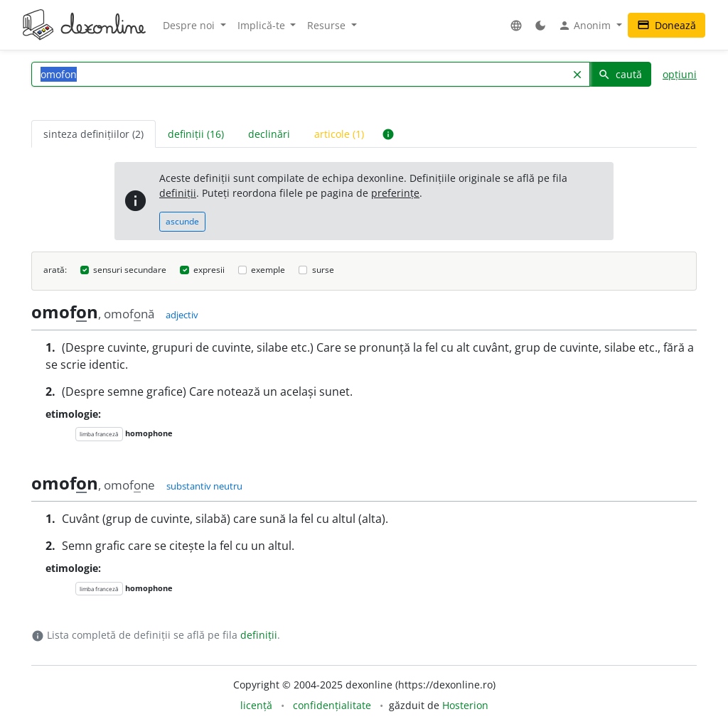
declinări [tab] (269, 134)
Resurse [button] (328, 25)
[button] (516, 25)
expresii (209, 270)
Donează (667, 25)
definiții (178, 193)
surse (323, 270)
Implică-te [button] (263, 25)
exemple (268, 270)
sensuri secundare (130, 270)
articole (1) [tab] (339, 134)
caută (620, 74)
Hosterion (465, 705)
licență (256, 705)
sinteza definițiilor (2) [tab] (93, 134)
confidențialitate (332, 705)
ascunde (182, 221)
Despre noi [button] (190, 25)
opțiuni (680, 74)
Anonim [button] (586, 26)
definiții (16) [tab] (196, 134)
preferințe (395, 193)
